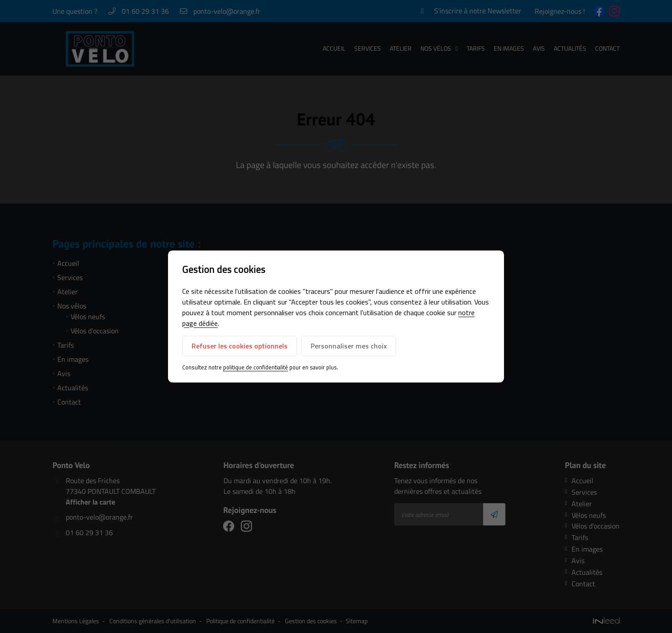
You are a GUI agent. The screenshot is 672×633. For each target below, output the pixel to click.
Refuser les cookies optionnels (240, 346)
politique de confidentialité (256, 367)
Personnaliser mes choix (349, 346)
